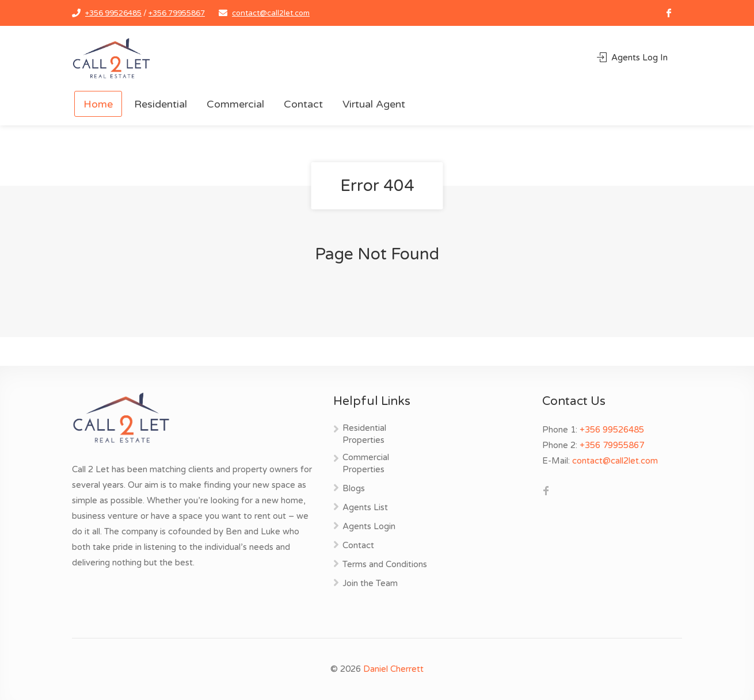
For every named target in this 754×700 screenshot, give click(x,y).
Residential (161, 104)
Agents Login (369, 526)
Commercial (235, 104)
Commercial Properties (366, 463)
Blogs (354, 488)
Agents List (365, 507)
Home (98, 104)
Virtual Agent (374, 104)
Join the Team (370, 583)
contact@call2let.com (271, 13)
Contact (303, 104)
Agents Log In (632, 58)
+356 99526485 (113, 13)
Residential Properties (364, 434)
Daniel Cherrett (393, 669)
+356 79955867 (177, 13)
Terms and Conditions (385, 564)
